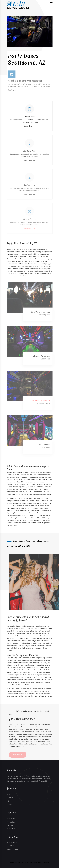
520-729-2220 (16, 8)
